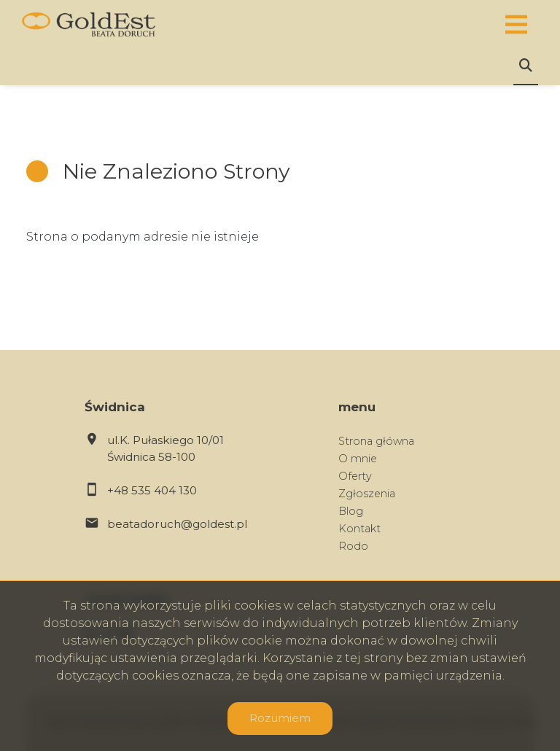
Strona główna (376, 441)
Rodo (353, 546)
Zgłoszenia (367, 494)
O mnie (358, 459)
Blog (351, 511)
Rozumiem (280, 718)
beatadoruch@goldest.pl (177, 524)
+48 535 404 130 (152, 490)
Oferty (355, 476)
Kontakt (359, 529)
